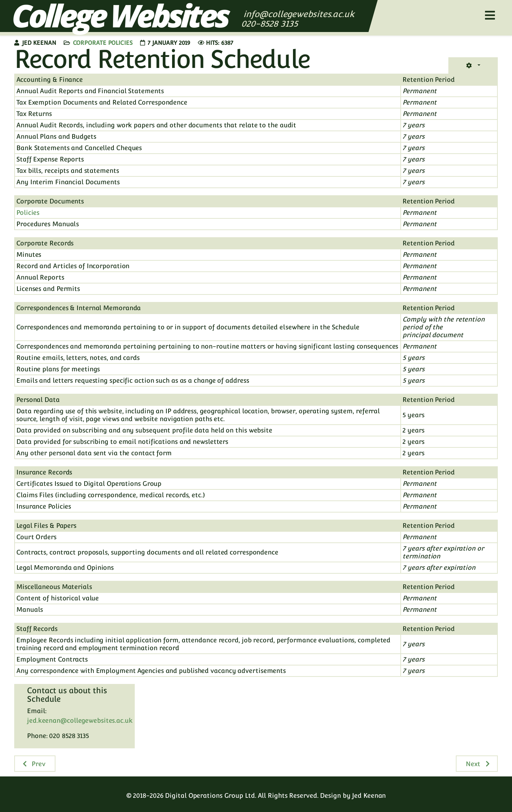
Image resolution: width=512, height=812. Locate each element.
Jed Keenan (369, 795)
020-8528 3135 (271, 24)
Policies (28, 213)
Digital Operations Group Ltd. (210, 795)
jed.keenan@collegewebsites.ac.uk (80, 720)
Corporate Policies (103, 43)
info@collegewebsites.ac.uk (299, 14)
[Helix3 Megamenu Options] (490, 15)
